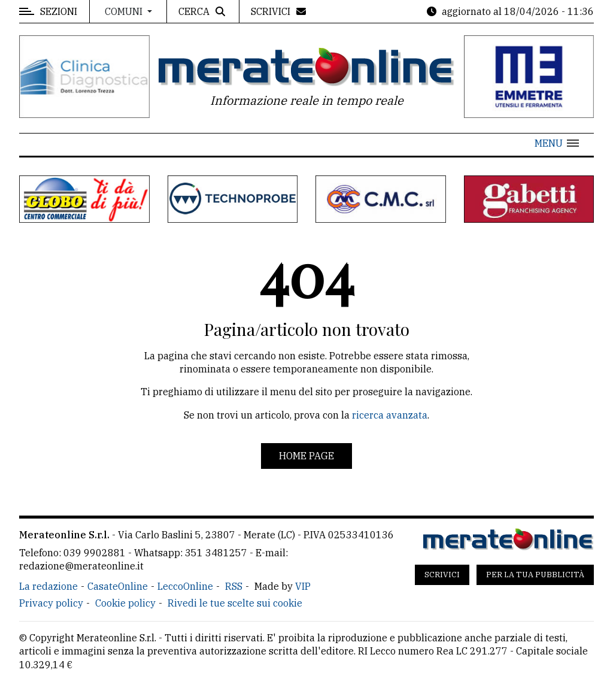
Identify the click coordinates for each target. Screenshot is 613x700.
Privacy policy (51, 603)
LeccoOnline (185, 586)
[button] (557, 143)
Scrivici (442, 575)
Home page (306, 456)
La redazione (48, 586)
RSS (234, 586)
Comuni (125, 11)
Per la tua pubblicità (535, 575)
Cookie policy (125, 603)
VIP (303, 586)
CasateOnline (118, 586)
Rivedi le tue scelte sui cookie (235, 603)
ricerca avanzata (390, 415)
